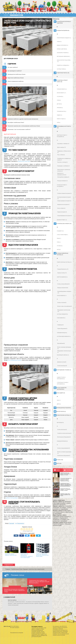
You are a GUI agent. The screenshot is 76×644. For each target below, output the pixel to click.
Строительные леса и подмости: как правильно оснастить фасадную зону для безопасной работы (39, 635)
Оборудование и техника (64, 370)
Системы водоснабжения (64, 336)
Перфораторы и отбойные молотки (64, 152)
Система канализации (62, 366)
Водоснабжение (61, 343)
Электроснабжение (62, 277)
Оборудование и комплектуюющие (64, 352)
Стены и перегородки (62, 235)
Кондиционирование (62, 441)
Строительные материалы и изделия (64, 22)
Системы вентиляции (62, 430)
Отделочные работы (63, 73)
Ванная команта (61, 93)
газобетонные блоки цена (24, 161)
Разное (60, 460)
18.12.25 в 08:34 (22, 600)
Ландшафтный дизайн (63, 30)
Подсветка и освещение (63, 65)
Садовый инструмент (62, 212)
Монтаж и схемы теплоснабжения (64, 306)
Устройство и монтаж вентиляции (64, 433)
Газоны (59, 42)
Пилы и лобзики (61, 155)
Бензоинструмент (62, 220)
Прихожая (60, 108)
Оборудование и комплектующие (64, 311)
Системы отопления (62, 303)
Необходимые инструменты (64, 127)
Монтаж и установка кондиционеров (64, 453)
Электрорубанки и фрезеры (63, 177)
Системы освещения (62, 314)
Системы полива (61, 69)
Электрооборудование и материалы (64, 292)
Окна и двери (61, 393)
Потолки (60, 246)
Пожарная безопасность (63, 269)
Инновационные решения (64, 408)
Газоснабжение (61, 318)
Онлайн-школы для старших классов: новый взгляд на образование (63, 512)
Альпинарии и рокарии (63, 53)
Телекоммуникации (62, 333)
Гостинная (60, 97)
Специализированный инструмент (64, 216)
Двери (59, 404)
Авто (59, 463)
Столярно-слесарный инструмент (64, 193)
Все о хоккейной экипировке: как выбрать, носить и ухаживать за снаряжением (62, 508)
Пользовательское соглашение (17, 633)
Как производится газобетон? (15, 71)
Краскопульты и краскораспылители (62, 174)
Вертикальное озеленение (64, 56)
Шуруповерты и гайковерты (63, 144)
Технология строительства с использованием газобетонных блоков (24, 126)
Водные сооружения (63, 45)
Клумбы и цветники (62, 49)
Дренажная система (62, 362)
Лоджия (60, 115)
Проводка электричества (63, 288)
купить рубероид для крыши (15, 360)
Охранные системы (62, 273)
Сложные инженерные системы (63, 254)
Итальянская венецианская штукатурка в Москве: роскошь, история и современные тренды (38, 632)
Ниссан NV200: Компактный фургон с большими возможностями (62, 524)
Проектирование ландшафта (64, 38)
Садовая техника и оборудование (61, 378)
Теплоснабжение (62, 296)
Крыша (59, 238)
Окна (59, 400)
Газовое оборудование (62, 328)
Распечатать (20, 523)
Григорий (12, 523)
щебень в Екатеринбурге (12, 498)
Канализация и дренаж (63, 355)
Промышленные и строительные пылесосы (64, 170)
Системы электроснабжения (63, 284)
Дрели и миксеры (61, 147)
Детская (59, 104)
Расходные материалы (62, 181)
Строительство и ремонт (64, 224)
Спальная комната (62, 89)
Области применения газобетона (16, 81)
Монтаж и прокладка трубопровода (64, 348)
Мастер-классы (61, 411)
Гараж (59, 100)
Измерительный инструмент (63, 204)
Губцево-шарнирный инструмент (64, 201)
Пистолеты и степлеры (62, 162)
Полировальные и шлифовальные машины (64, 159)
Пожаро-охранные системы (64, 262)
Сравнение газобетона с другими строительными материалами (23, 119)
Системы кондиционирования (64, 448)
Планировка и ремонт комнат (62, 81)
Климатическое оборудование (64, 456)
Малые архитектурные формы (64, 61)
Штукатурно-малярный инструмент (64, 198)
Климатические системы (64, 415)
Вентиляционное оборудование (64, 437)
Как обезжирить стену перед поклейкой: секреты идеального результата (62, 503)
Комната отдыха (61, 119)
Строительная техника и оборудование (63, 383)
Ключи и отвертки (61, 208)
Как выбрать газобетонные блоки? (16, 122)
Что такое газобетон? (13, 67)
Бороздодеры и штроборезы (63, 166)
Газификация (60, 325)
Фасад (59, 250)
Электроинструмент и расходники (62, 136)
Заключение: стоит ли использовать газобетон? (19, 129)
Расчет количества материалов (62, 389)
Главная (6, 15)
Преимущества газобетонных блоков (16, 74)
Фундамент (60, 231)
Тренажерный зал (62, 111)
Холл (59, 123)
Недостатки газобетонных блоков (16, 78)
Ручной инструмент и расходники (62, 186)
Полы (59, 242)
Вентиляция (60, 423)
